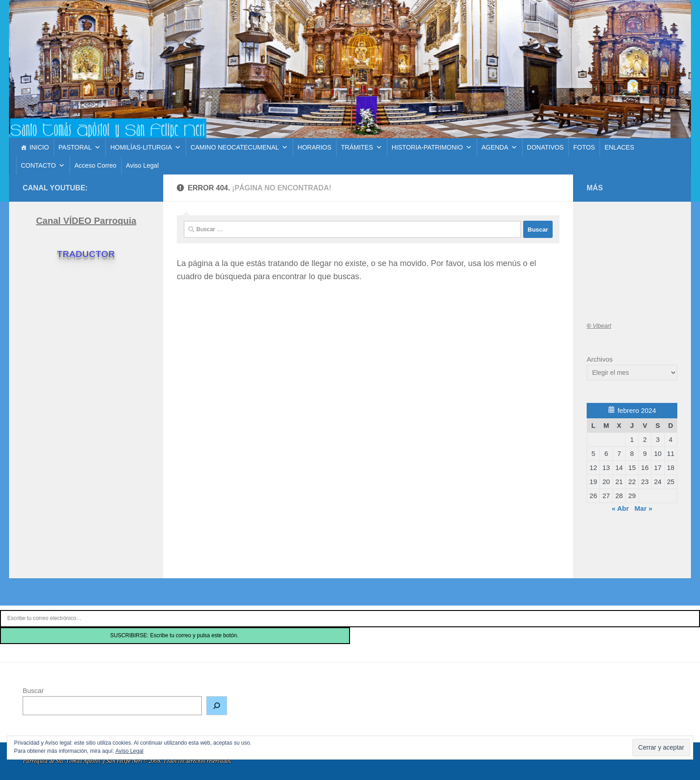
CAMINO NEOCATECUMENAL (239, 147)
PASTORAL (80, 147)
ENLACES (619, 147)
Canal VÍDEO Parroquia (86, 221)
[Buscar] (217, 706)
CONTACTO (43, 165)
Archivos (600, 359)
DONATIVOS (545, 147)
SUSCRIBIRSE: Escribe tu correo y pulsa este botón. (175, 635)
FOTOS (584, 147)
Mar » (644, 508)
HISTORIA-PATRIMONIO (432, 147)
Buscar (33, 690)
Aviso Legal (142, 165)
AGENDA (499, 147)
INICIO (39, 147)
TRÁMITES (362, 147)
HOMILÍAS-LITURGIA (146, 147)
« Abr (620, 508)
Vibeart (599, 326)
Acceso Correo (95, 165)
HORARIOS (314, 147)
